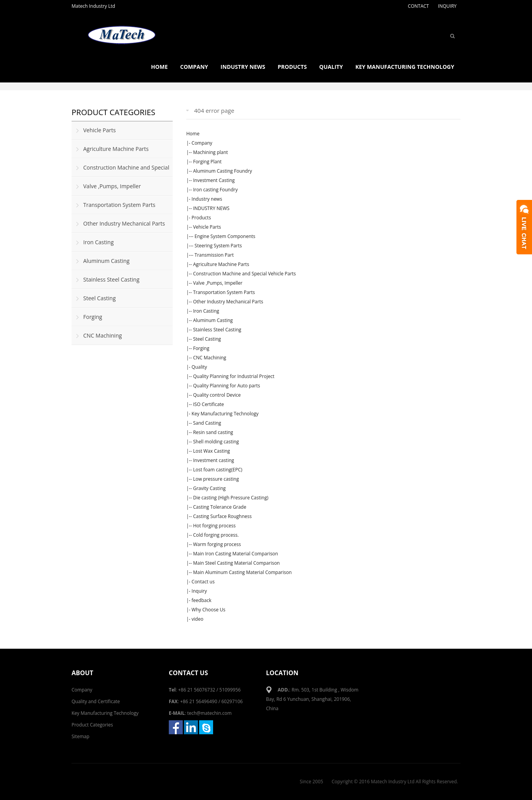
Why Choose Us (209, 610)
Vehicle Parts (207, 227)
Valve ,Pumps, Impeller (218, 283)
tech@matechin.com (209, 713)
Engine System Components (225, 236)
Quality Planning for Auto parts (226, 386)
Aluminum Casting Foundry (222, 171)
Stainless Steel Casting (217, 330)
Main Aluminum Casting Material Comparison (242, 572)
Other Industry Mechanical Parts (228, 302)
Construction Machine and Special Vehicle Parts (244, 274)
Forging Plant (207, 162)
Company (194, 67)
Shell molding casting (216, 442)
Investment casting (213, 460)
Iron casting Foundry (215, 190)
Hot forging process (214, 526)
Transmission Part (214, 255)
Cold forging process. (216, 535)
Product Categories (92, 725)
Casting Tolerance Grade (220, 507)
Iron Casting (206, 311)
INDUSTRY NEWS (211, 208)
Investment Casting (214, 180)
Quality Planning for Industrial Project (234, 376)
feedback (202, 600)
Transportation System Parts (224, 292)
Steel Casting (207, 339)
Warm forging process (217, 544)
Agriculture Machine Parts (221, 264)
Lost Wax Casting (211, 451)
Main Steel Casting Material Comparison (236, 563)
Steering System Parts (218, 246)
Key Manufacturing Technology (405, 67)
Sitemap (80, 736)
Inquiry (199, 591)
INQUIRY (447, 6)
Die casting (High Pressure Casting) (231, 498)
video (198, 619)
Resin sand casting (213, 432)
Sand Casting (207, 423)
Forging (201, 348)
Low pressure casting (216, 479)
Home (159, 67)
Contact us (203, 582)
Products (292, 67)
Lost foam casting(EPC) (218, 470)
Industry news (243, 67)
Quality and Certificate (96, 701)
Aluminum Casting (213, 320)
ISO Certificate (208, 404)
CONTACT (418, 6)
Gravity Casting (209, 488)
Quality (331, 67)
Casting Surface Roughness (222, 516)
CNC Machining (209, 358)
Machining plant (210, 152)
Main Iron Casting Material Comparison (235, 554)
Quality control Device (217, 395)
